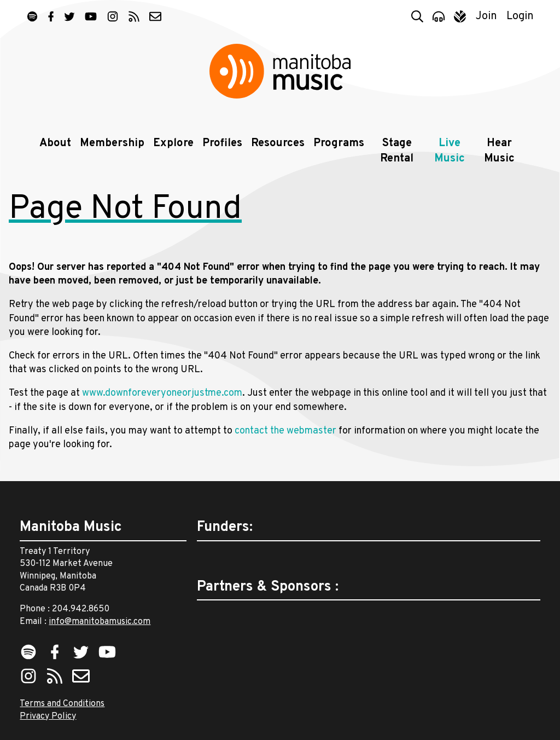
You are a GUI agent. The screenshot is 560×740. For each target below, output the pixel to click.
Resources (278, 143)
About (55, 143)
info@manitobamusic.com (100, 622)
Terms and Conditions (62, 704)
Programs (339, 143)
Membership (112, 143)
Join (486, 16)
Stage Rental (397, 151)
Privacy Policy (48, 716)
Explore (173, 143)
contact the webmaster (285, 431)
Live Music (450, 151)
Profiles (222, 143)
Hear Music (499, 151)
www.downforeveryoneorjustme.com (162, 393)
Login (520, 16)
